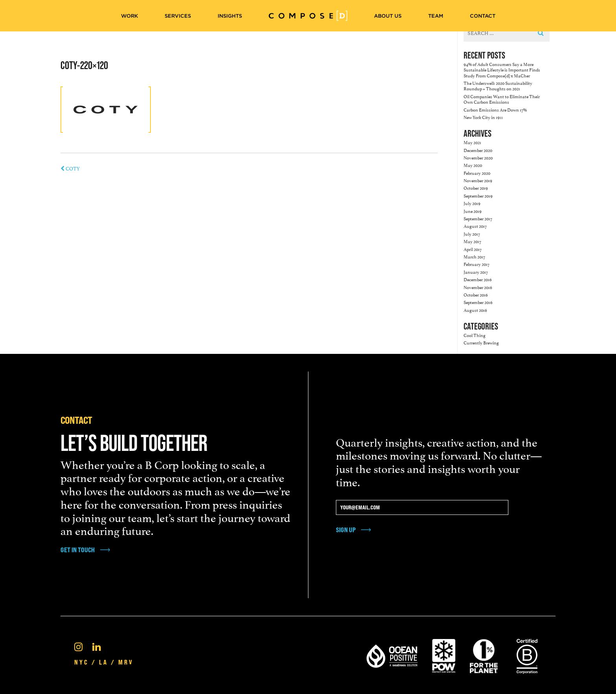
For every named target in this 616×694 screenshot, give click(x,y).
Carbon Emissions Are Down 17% (495, 109)
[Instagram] (78, 646)
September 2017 (478, 218)
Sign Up (346, 530)
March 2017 (474, 256)
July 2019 (472, 203)
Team (436, 16)
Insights (230, 16)
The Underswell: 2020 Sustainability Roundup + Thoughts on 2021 (498, 85)
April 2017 (473, 249)
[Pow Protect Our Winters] (444, 655)
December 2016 (478, 279)
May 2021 (472, 142)
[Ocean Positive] (392, 655)
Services (178, 16)
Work (129, 16)
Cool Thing (475, 335)
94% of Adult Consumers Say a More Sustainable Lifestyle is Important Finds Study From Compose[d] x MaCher (502, 70)
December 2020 (478, 150)
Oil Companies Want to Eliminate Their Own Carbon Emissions (502, 99)
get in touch (78, 550)
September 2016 (478, 302)
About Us (388, 16)
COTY (70, 168)
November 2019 (478, 180)
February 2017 (477, 264)
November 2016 (478, 287)
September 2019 (478, 195)
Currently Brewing (481, 342)
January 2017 (476, 272)
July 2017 (472, 233)
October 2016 (476, 294)
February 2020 (477, 173)
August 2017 (475, 226)
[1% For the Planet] (484, 655)
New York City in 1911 (483, 117)
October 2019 (476, 188)
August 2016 (475, 310)
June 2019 (473, 211)
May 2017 (472, 241)
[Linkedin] (96, 646)
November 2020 (478, 157)
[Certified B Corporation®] (527, 655)
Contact (483, 16)
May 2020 (473, 165)
